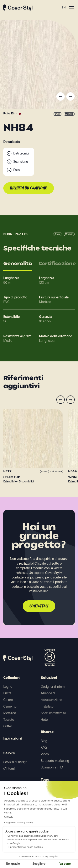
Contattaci (39, 606)
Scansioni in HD (52, 767)
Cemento (10, 706)
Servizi (9, 753)
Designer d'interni (53, 687)
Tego (45, 780)
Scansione (21, 162)
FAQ (44, 747)
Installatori (48, 706)
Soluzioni (49, 678)
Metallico (10, 713)
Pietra (7, 693)
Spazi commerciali (53, 713)
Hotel (45, 720)
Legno (8, 687)
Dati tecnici (21, 153)
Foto (17, 170)
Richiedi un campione (29, 188)
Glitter (8, 726)
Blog (44, 741)
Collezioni (12, 678)
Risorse (47, 732)
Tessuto (9, 720)
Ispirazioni (12, 739)
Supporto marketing (55, 761)
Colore (8, 700)
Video (45, 754)
